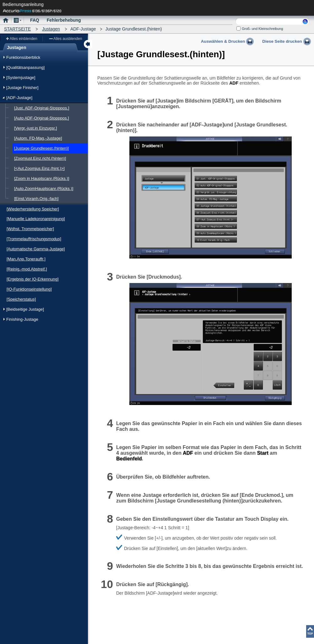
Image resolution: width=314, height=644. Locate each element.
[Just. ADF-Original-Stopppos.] (42, 108)
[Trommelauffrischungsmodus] (34, 239)
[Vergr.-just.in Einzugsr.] (35, 128)
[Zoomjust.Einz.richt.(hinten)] (40, 158)
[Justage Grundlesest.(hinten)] (41, 148)
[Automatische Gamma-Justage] (36, 249)
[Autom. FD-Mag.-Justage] (38, 138)
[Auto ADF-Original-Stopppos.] (42, 118)
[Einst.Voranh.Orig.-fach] (36, 199)
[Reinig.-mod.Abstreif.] (27, 269)
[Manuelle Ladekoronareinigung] (36, 219)
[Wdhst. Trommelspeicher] (30, 229)
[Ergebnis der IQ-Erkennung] (32, 279)
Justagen (51, 29)
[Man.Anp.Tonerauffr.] (26, 259)
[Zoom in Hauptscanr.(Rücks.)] (42, 178)
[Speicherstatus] (21, 299)
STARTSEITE (17, 29)
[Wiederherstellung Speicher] (33, 209)
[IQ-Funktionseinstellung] (29, 289)
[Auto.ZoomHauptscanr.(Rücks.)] (44, 189)
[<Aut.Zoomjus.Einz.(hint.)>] (39, 168)
